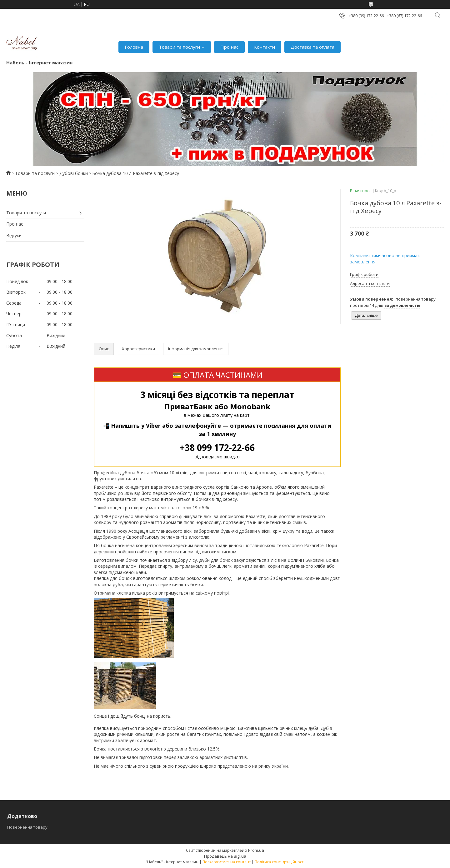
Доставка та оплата (312, 47)
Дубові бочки (74, 173)
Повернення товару (27, 827)
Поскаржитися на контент (227, 862)
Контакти (265, 47)
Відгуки (14, 235)
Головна (134, 47)
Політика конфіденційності (280, 862)
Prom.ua (256, 850)
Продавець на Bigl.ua (225, 856)
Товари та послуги (179, 47)
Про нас (229, 47)
